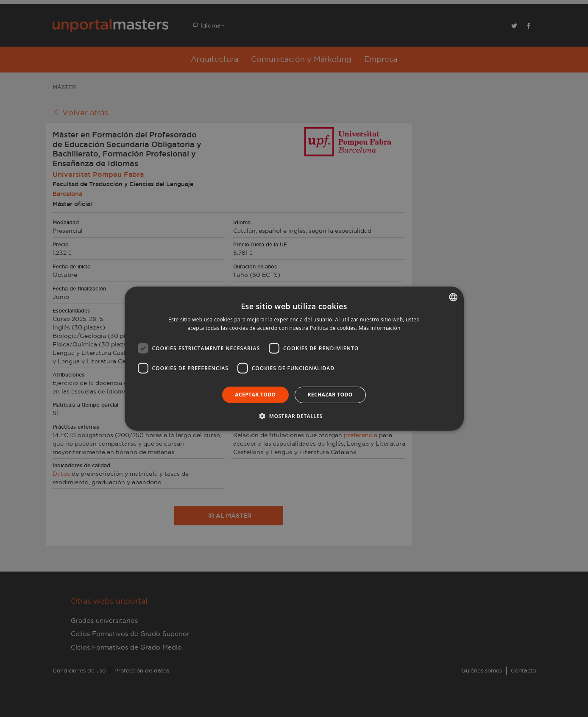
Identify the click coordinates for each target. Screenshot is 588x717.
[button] (294, 416)
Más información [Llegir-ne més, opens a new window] (379, 328)
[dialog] (294, 358)
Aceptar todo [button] (255, 395)
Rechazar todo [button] (330, 395)
